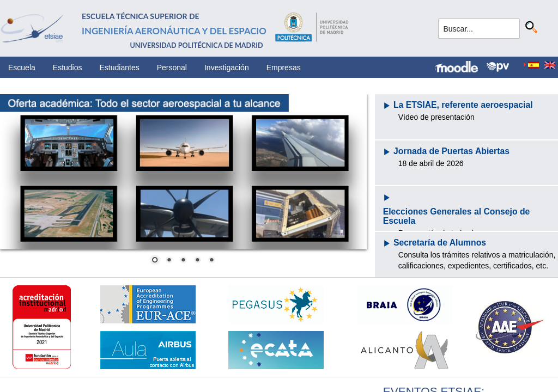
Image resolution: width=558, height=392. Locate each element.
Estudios (68, 68)
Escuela (22, 68)
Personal (172, 68)
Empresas (284, 68)
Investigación (227, 68)
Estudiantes (120, 68)
